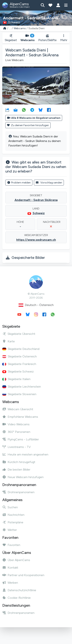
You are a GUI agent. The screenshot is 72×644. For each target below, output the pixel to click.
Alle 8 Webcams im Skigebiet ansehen (34, 118)
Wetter (10, 530)
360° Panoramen (16, 432)
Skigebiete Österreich (20, 356)
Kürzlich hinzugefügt (19, 462)
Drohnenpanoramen (18, 492)
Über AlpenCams (16, 560)
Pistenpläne (13, 522)
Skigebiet (11, 38)
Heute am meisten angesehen (25, 454)
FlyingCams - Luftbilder (21, 439)
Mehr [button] (64, 38)
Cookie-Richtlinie (16, 598)
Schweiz (39, 213)
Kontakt (10, 568)
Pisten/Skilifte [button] (48, 38)
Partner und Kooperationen (23, 575)
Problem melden (19, 183)
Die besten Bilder (16, 470)
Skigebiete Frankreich (19, 364)
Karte (9, 341)
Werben (10, 583)
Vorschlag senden (49, 183)
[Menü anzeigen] (66, 5)
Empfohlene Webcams (20, 417)
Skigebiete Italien (16, 379)
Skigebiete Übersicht (19, 334)
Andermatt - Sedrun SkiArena (36, 200)
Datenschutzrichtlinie (19, 590)
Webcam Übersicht (18, 409)
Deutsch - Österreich (36, 305)
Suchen (10, 507)
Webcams (20, 28)
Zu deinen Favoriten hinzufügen (28, 125)
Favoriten (11, 545)
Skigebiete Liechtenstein (22, 387)
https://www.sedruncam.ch (36, 240)
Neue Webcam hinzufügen (23, 477)
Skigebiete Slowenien (19, 394)
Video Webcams (16, 424)
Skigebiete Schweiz (18, 371)
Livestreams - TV (16, 447)
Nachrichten (13, 515)
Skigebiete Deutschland (21, 349)
